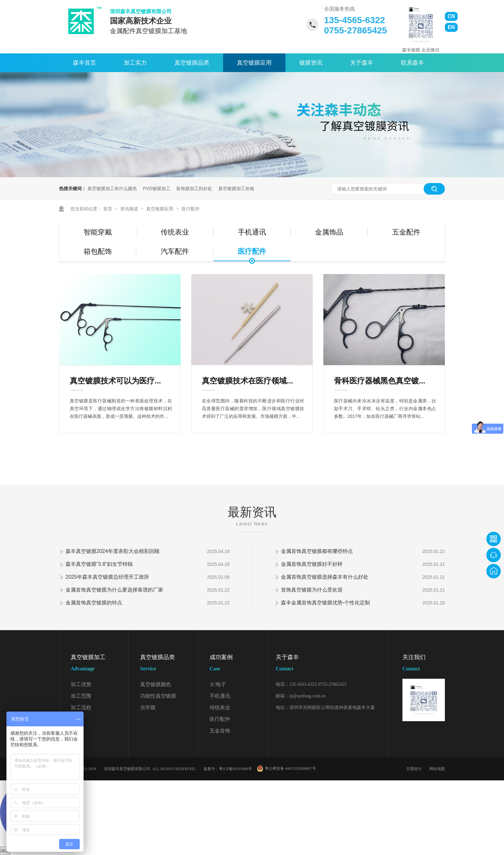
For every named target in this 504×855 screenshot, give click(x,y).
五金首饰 (220, 731)
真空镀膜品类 (192, 63)
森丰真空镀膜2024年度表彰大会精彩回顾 (113, 551)
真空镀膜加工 (100, 664)
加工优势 (81, 684)
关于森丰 (362, 63)
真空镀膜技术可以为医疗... (115, 381)
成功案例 (239, 664)
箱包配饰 (98, 251)
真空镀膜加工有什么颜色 (112, 188)
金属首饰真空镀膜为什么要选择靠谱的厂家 (114, 590)
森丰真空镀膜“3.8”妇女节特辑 (99, 564)
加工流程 (81, 708)
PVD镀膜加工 (157, 188)
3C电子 (218, 684)
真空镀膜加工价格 (236, 188)
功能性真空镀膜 (158, 696)
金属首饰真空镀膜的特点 (94, 603)
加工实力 (135, 63)
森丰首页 (85, 63)
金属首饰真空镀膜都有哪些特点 (317, 551)
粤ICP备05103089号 (235, 769)
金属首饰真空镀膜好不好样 (312, 564)
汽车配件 (175, 251)
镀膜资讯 (311, 63)
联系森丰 (412, 63)
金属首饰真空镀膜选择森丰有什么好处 (325, 577)
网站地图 (437, 769)
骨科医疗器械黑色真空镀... (380, 381)
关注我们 (424, 664)
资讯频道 (130, 209)
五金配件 (406, 232)
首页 (108, 209)
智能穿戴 (98, 232)
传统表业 (175, 232)
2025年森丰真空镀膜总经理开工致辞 (107, 577)
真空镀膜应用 (254, 63)
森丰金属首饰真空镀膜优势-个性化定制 (325, 603)
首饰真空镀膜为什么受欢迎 (312, 590)
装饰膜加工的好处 (194, 188)
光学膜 (148, 708)
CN (451, 16)
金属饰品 (329, 232)
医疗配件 (191, 209)
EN (451, 27)
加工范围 (81, 696)
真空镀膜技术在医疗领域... (248, 381)
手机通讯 (252, 232)
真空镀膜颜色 (156, 684)
